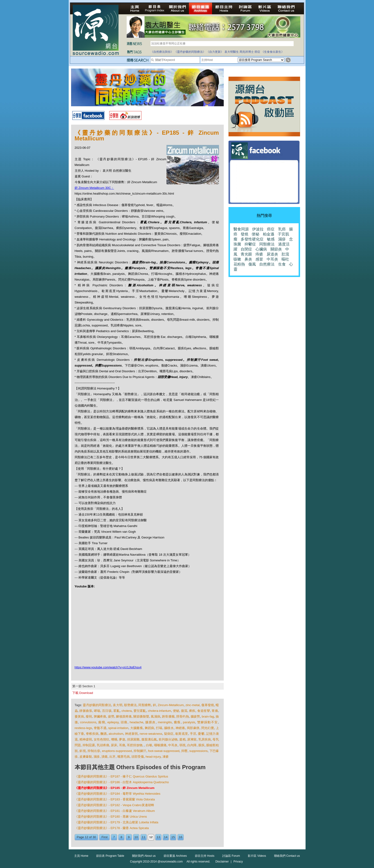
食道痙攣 (204, 711)
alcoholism (116, 734)
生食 (282, 264)
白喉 (149, 745)
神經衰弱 (131, 734)
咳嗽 (237, 259)
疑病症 (169, 734)
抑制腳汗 (140, 751)
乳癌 (282, 229)
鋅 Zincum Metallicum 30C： (94, 188)
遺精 (182, 739)
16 (181, 837)
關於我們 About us (144, 856)
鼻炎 (248, 259)
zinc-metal (193, 705)
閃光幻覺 (208, 728)
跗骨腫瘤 (168, 716)
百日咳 (107, 711)
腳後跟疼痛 (124, 716)
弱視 (182, 745)
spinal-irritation (118, 728)
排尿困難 (133, 739)
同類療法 (267, 244)
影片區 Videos (257, 856)
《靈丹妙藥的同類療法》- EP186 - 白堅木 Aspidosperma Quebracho (122, 782)
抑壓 (184, 751)
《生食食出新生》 (273, 52)
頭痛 (124, 722)
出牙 (112, 757)
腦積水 (169, 728)
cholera (127, 711)
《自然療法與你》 (162, 52)
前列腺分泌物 (168, 739)
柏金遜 (269, 234)
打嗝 (159, 728)
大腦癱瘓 (137, 728)
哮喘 (97, 711)
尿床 (114, 745)
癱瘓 (177, 722)
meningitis (165, 722)
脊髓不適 (100, 728)
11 (144, 837)
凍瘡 (166, 757)
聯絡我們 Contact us (287, 856)
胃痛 (215, 711)
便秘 (176, 711)
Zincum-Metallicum (171, 705)
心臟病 (261, 249)
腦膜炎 (151, 722)
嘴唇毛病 (124, 757)
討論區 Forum (231, 856)
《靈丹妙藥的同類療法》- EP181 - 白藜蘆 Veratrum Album (115, 811)
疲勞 (111, 716)
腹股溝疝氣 (149, 739)
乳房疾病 (205, 739)
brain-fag (208, 716)
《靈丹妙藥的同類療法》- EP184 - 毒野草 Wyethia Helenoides (118, 794)
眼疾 (202, 745)
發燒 (244, 234)
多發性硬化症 (252, 239)
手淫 (193, 734)
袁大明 (118, 705)
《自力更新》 (215, 52)
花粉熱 (239, 264)
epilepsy (113, 722)
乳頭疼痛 (103, 745)
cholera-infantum (159, 711)
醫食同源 (241, 229)
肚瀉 (285, 254)
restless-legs (83, 728)
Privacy (238, 862)
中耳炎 (173, 745)
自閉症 (246, 249)
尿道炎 (272, 254)
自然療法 (267, 264)
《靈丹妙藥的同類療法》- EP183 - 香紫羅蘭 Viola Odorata (115, 799)
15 (173, 837)
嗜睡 (114, 739)
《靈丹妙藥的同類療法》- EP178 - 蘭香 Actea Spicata (112, 828)
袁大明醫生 (232, 52)
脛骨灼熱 (183, 716)
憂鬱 (201, 734)
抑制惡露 (89, 745)
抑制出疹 (94, 751)
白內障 (192, 745)
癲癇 (102, 722)
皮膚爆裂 (86, 757)
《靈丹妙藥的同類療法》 (190, 52)
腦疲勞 (195, 716)
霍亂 (117, 711)
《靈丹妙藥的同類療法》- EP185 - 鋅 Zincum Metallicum (115, 788)
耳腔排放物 (135, 745)
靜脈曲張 (86, 711)
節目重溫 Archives (175, 856)
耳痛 (122, 745)
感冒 (259, 259)
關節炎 (276, 249)
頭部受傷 (138, 757)
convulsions (88, 722)
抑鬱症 (250, 244)
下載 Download (83, 693)
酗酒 (104, 734)
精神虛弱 (86, 739)
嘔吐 (285, 259)
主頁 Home (81, 856)
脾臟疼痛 (100, 716)
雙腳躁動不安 (208, 722)
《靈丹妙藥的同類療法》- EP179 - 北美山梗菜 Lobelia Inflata (117, 822)
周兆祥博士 (247, 52)
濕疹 (97, 757)
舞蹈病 (150, 728)
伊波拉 (258, 229)
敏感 (271, 239)
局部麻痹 (193, 728)
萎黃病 (79, 716)
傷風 (252, 264)
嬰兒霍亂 (140, 711)
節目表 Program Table (110, 856)
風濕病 (155, 716)
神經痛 (180, 728)
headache (137, 722)
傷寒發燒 (208, 705)
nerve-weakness (151, 734)
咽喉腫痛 (160, 745)
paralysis (189, 722)
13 (158, 837)
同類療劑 (145, 705)
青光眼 (246, 254)
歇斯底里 (182, 734)
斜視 (83, 751)
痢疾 (192, 711)
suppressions (199, 751)
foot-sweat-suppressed (164, 751)
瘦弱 (89, 716)
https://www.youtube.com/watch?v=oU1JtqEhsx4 (108, 667)
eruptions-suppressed (117, 751)
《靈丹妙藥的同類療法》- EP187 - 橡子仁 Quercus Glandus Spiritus (121, 776)
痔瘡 (259, 254)
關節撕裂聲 (141, 716)
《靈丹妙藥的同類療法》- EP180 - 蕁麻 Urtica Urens (111, 817)
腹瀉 (184, 711)
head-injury (153, 757)
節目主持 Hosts (205, 856)
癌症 (257, 52)
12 (151, 837)
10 (136, 837)
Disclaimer (222, 862)
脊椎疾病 (92, 734)
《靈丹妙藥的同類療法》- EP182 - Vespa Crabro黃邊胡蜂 (114, 805)
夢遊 (122, 739)
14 (166, 837)
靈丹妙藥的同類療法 (97, 705)
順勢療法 (130, 705)
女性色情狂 (102, 739)
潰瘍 (104, 757)
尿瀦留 (192, 739)
